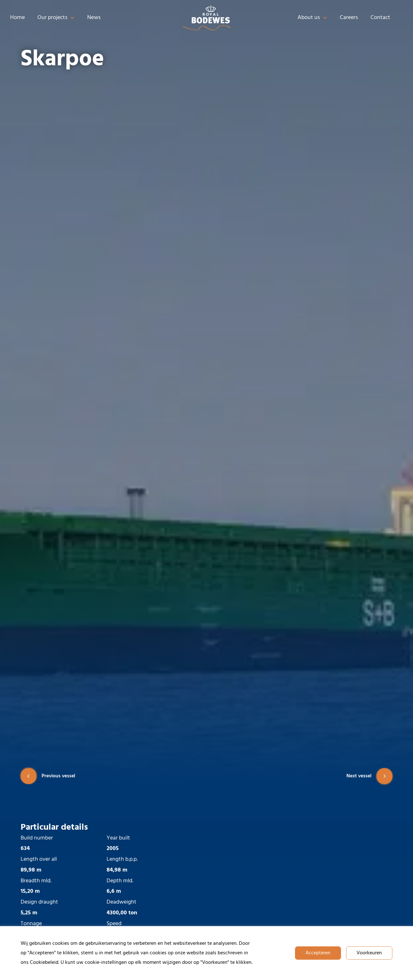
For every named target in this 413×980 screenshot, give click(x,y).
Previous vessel (48, 776)
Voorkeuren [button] (369, 953)
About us (312, 18)
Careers (349, 18)
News (94, 18)
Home (17, 18)
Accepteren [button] (318, 953)
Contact (380, 18)
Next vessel (369, 776)
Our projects (56, 18)
